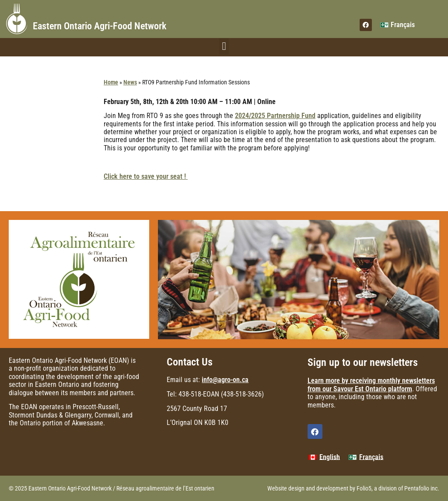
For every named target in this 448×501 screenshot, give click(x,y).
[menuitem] (398, 25)
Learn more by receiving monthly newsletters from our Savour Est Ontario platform (371, 384)
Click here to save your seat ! (146, 176)
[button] (224, 46)
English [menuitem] (330, 457)
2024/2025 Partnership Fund (275, 116)
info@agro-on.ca (225, 380)
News (130, 82)
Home (111, 82)
